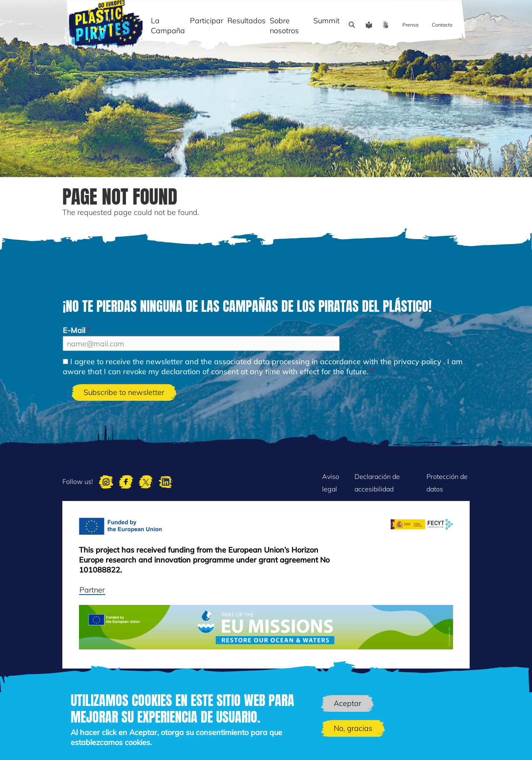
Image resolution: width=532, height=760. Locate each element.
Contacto (442, 25)
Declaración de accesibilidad (377, 483)
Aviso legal (331, 483)
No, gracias (353, 728)
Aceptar (347, 703)
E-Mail (74, 330)
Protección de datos (447, 483)
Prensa (410, 25)
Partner (92, 590)
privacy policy (417, 361)
